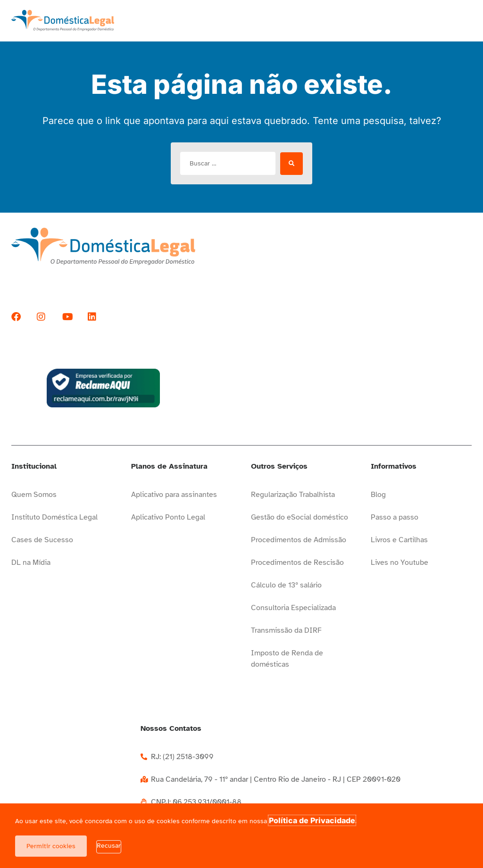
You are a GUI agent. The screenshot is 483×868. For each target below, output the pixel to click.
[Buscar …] (228, 163)
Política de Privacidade (312, 820)
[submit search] (291, 164)
